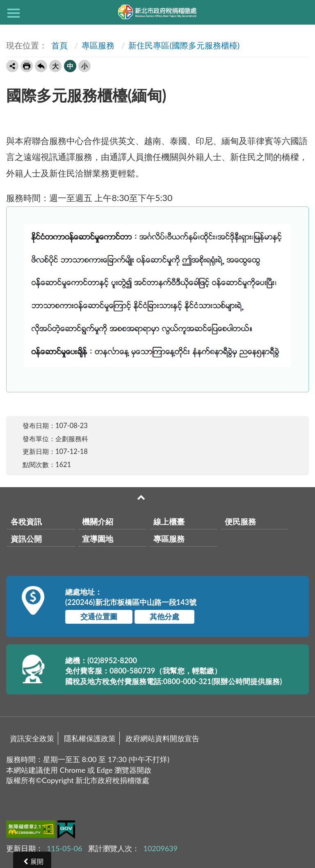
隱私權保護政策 (90, 738)
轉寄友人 (12, 66)
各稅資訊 (26, 521)
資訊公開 (26, 539)
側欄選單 (14, 13)
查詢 (301, 12)
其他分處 (164, 616)
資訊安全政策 (32, 738)
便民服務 (240, 521)
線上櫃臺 (169, 521)
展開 (37, 861)
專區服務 (98, 45)
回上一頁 (41, 66)
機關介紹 (98, 521)
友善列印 (27, 66)
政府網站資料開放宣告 (162, 738)
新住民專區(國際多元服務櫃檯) (184, 45)
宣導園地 (98, 539)
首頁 (58, 45)
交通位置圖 (99, 616)
